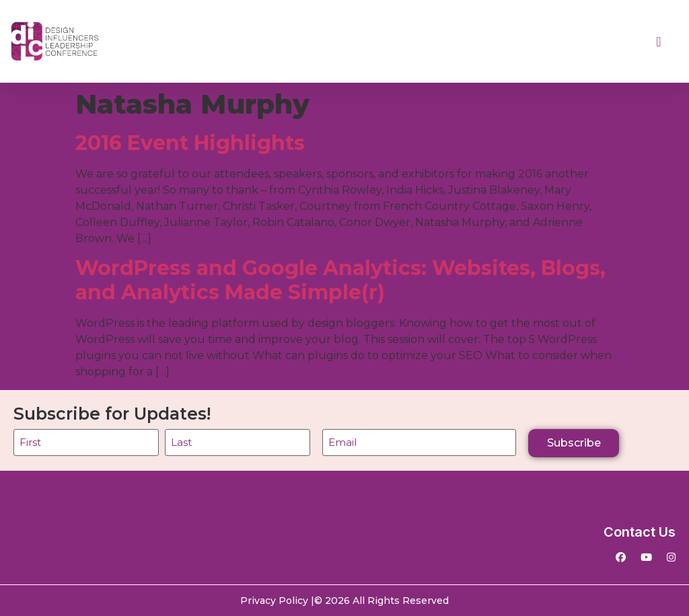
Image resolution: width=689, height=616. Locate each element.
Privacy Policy (274, 601)
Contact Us (640, 532)
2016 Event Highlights (190, 143)
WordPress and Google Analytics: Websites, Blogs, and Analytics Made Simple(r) (340, 280)
